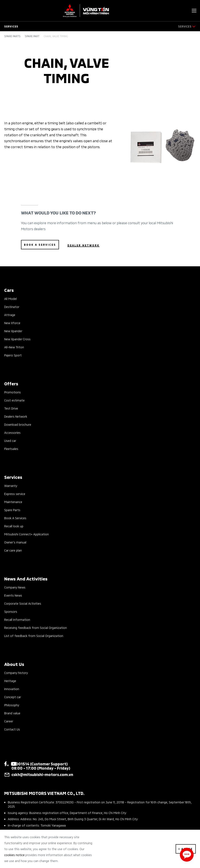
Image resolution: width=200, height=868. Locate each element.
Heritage (10, 681)
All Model (10, 299)
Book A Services (15, 518)
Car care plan (13, 550)
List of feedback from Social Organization (34, 636)
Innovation (12, 689)
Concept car (13, 697)
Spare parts (12, 36)
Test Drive (11, 408)
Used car (10, 440)
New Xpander (13, 331)
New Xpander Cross (17, 339)
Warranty (11, 486)
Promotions (13, 392)
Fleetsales (11, 449)
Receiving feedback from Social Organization (36, 628)
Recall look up (14, 526)
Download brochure (18, 424)
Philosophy (12, 705)
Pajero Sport (13, 355)
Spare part (32, 36)
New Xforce (12, 323)
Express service (15, 494)
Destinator (12, 307)
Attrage (10, 315)
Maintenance (13, 502)
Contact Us (12, 729)
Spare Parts (12, 510)
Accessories (12, 432)
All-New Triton (14, 347)
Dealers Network (16, 416)
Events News (13, 595)
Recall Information (17, 619)
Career (9, 721)
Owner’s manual (15, 542)
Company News (15, 587)
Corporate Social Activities (23, 603)
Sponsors (11, 611)
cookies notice (14, 855)
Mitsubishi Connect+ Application (27, 534)
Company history (16, 673)
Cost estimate (14, 400)
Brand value (12, 713)
